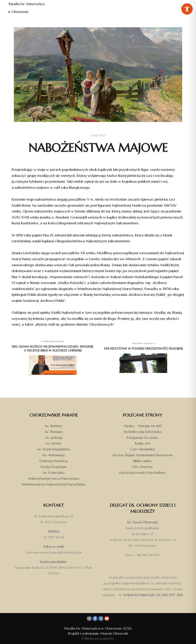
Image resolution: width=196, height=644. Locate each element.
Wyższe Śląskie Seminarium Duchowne (143, 455)
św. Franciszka (54, 473)
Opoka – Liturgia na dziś (143, 426)
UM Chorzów (142, 467)
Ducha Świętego (54, 467)
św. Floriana (54, 432)
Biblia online (143, 461)
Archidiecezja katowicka (142, 432)
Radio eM (143, 443)
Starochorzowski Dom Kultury (143, 473)
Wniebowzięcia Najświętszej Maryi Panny (54, 484)
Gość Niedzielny (143, 449)
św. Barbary (54, 426)
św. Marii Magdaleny (54, 449)
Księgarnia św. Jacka (142, 437)
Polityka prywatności (98, 638)
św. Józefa (54, 443)
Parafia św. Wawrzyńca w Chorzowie (27, 8)
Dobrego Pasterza (54, 461)
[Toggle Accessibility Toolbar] (187, 9)
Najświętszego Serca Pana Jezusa (54, 478)
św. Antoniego (54, 455)
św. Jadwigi (54, 437)
